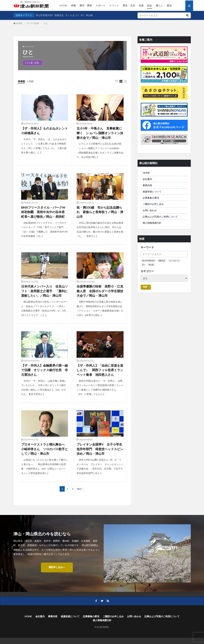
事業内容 (147, 185)
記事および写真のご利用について (160, 217)
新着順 (22, 81)
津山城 (89, 15)
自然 (141, 5)
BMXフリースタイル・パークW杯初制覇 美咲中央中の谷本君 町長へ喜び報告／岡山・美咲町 (45, 212)
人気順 (30, 81)
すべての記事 (33, 23)
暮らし (159, 5)
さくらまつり (72, 15)
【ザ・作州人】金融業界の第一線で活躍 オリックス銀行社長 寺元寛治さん (45, 370)
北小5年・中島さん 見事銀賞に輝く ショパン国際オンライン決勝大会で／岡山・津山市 (100, 133)
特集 (73, 5)
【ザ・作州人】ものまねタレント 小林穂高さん (45, 131)
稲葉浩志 (59, 15)
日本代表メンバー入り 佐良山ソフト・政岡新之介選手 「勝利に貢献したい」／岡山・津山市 (45, 291)
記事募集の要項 (151, 198)
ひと (150, 5)
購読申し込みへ (57, 567)
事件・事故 (86, 5)
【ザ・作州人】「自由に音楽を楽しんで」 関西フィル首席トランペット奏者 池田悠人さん (100, 370)
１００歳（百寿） (33, 63)
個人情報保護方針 (152, 223)
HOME (63, 5)
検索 (145, 287)
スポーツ (101, 5)
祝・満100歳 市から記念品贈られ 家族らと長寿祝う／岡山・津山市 (100, 212)
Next (79, 489)
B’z (82, 15)
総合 (169, 5)
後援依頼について (152, 191)
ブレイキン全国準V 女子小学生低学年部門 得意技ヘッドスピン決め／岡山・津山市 (100, 449)
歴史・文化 (129, 5)
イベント (114, 5)
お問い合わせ (150, 210)
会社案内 (147, 179)
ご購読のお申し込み (153, 204)
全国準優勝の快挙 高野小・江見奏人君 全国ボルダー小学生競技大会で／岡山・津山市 (100, 291)
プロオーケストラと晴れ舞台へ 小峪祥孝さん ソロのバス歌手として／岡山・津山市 (45, 449)
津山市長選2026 (44, 15)
